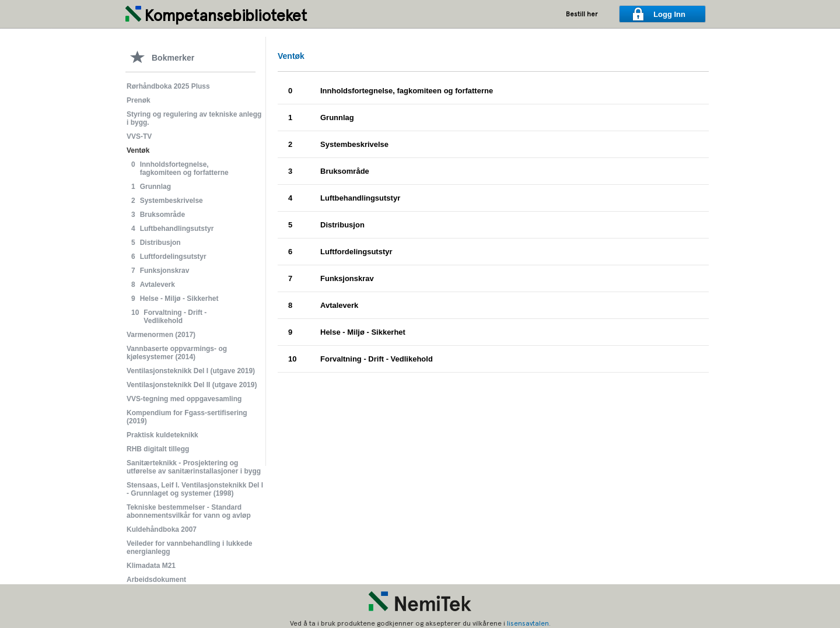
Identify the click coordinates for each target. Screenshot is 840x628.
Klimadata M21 (151, 566)
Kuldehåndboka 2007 (162, 529)
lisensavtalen (528, 623)
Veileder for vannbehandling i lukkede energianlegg (189, 548)
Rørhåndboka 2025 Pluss (168, 86)
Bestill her (582, 14)
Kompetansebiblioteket (225, 15)
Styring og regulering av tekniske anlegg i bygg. (194, 118)
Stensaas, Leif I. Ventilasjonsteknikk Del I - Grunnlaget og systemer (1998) (195, 489)
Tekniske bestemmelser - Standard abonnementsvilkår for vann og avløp (189, 511)
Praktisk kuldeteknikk (162, 435)
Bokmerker (173, 58)
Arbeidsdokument (156, 580)
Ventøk (138, 150)
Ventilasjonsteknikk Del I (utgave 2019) (191, 371)
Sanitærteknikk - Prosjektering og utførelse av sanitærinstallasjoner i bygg (194, 467)
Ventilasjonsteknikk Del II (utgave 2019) (192, 385)
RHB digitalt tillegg (158, 449)
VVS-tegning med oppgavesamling (184, 399)
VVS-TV (139, 136)
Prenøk (139, 100)
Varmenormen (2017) (161, 335)
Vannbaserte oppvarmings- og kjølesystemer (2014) (177, 353)
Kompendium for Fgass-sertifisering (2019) (187, 417)
